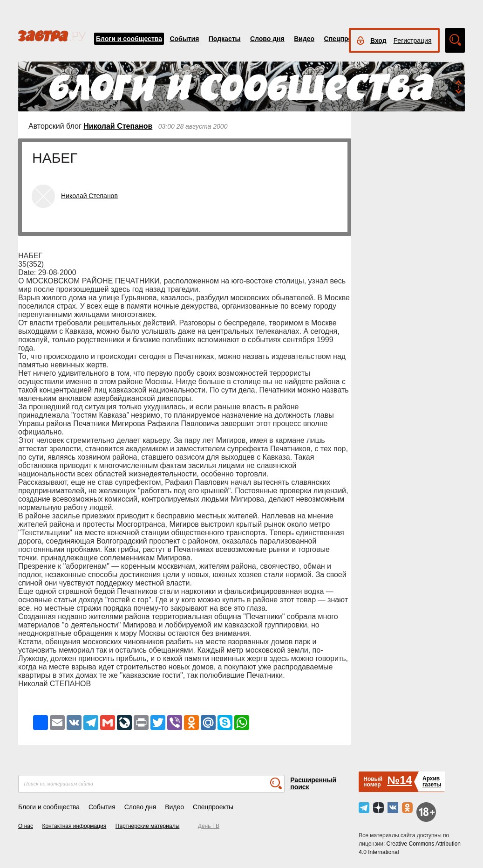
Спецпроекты (346, 39)
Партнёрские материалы (148, 826)
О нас (26, 826)
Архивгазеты (432, 782)
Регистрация (413, 41)
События (184, 39)
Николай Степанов (118, 126)
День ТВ (209, 826)
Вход (378, 41)
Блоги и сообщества (129, 39)
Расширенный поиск (313, 783)
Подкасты (225, 39)
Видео (304, 39)
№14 (399, 780)
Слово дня (267, 39)
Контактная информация (74, 826)
